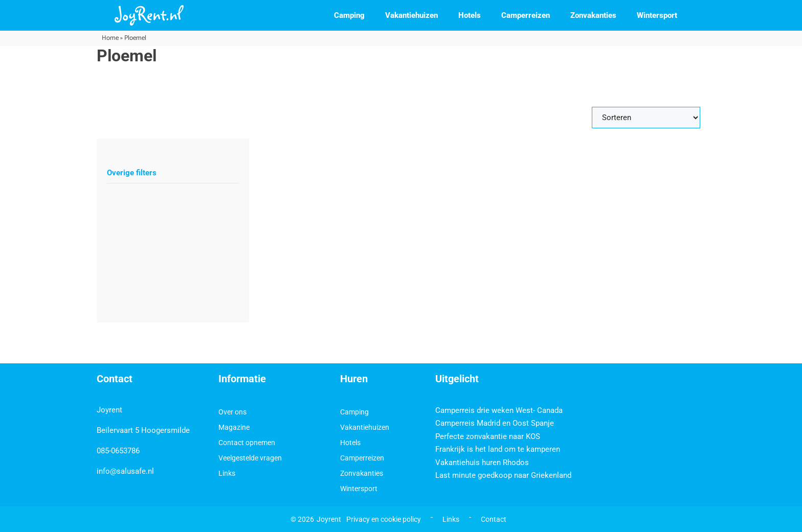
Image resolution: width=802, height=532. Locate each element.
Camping (349, 15)
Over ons (232, 412)
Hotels (470, 15)
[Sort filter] (646, 118)
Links (227, 473)
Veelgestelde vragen (250, 458)
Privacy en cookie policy (384, 519)
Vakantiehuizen (411, 15)
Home (110, 38)
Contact (494, 519)
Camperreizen (526, 15)
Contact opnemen (247, 443)
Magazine (234, 427)
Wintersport (657, 15)
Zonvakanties (593, 15)
